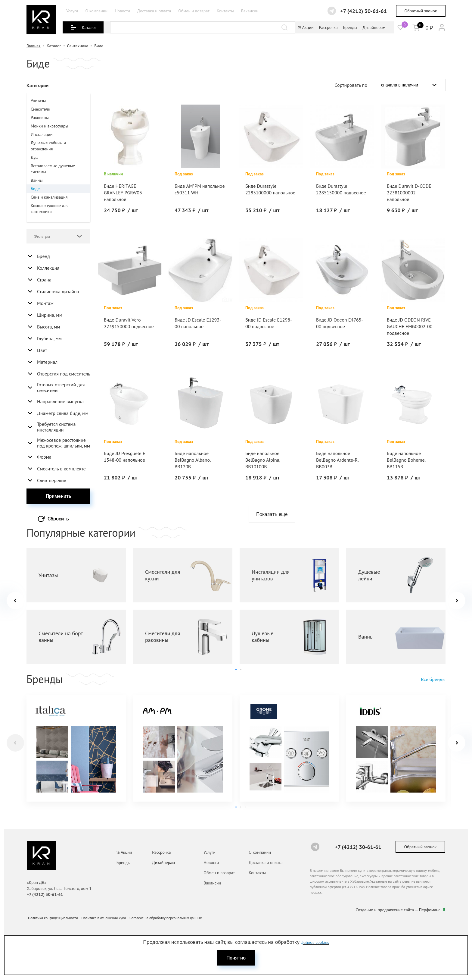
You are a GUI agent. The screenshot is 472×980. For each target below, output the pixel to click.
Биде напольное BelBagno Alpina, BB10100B (263, 460)
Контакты (225, 11)
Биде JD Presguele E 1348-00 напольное (125, 457)
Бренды (350, 27)
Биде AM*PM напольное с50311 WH (200, 189)
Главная (34, 46)
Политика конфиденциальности (53, 918)
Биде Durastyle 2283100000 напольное (270, 189)
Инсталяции (42, 134)
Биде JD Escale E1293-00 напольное (198, 323)
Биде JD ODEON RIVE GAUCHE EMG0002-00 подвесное (410, 326)
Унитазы (38, 101)
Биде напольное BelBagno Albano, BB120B (193, 460)
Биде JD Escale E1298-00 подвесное (269, 323)
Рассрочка (328, 27)
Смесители (40, 109)
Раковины (40, 118)
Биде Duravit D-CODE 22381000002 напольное (409, 193)
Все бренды (433, 679)
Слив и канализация (49, 197)
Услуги (72, 11)
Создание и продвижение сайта (385, 910)
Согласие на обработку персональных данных (166, 918)
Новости (122, 11)
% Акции (306, 27)
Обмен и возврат (194, 11)
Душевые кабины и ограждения (48, 146)
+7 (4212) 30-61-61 (363, 11)
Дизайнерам (374, 27)
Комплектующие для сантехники (50, 209)
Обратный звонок (421, 11)
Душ (35, 157)
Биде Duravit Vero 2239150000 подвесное (129, 323)
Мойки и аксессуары (50, 126)
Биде (35, 189)
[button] (457, 601)
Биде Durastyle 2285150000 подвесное (341, 189)
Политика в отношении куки (104, 918)
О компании (96, 11)
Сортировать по (351, 85)
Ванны (37, 180)
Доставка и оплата (154, 11)
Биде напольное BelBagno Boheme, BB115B (406, 460)
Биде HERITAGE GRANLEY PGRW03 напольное (123, 193)
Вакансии (250, 11)
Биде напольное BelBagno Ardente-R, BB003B (337, 460)
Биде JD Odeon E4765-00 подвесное (340, 323)
